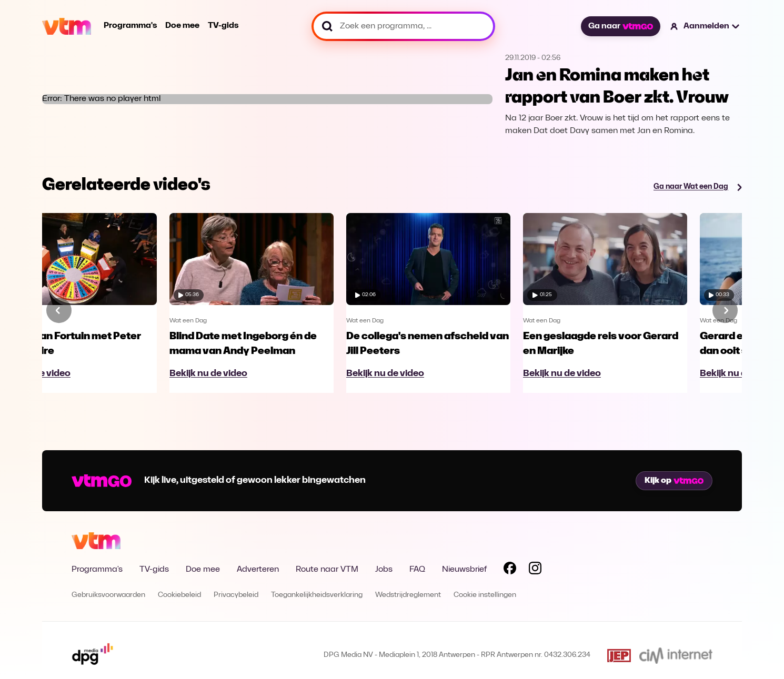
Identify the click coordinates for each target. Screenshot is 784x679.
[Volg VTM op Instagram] (535, 570)
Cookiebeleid (179, 595)
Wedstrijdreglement (408, 595)
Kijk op (674, 481)
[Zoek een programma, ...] (403, 26)
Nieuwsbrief (464, 570)
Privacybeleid (236, 595)
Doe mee (182, 26)
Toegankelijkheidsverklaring (317, 595)
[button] (705, 26)
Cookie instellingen (485, 595)
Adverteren (258, 570)
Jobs (384, 570)
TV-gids (223, 26)
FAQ (417, 570)
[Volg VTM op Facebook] (510, 570)
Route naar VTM (327, 570)
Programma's (130, 26)
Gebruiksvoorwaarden (108, 595)
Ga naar (620, 26)
